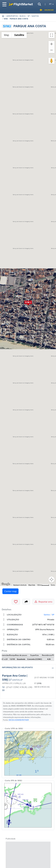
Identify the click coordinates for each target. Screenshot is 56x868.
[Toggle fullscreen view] (52, 35)
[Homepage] (3, 16)
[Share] (26, 602)
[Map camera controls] (52, 580)
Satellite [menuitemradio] (19, 35)
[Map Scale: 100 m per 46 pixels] (43, 585)
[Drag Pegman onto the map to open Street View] (52, 61)
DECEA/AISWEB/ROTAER (19, 720)
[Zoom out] (52, 50)
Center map (10, 591)
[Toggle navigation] (5, 4)
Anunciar (47, 10)
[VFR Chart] (28, 753)
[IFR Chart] (28, 805)
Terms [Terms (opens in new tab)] (53, 585)
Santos (35, 16)
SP (29, 16)
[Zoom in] (52, 44)
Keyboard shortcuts (20, 585)
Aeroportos (12, 16)
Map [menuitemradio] (7, 35)
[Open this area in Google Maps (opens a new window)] (6, 584)
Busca (23, 16)
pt (50, 4)
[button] (28, 668)
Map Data (32, 585)
